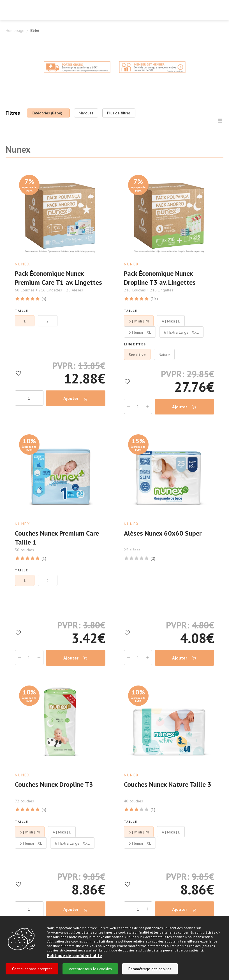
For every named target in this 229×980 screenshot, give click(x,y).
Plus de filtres (119, 113)
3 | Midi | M (139, 321)
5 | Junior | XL (140, 332)
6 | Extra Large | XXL (181, 332)
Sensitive (137, 354)
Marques (86, 113)
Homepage (15, 30)
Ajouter (76, 398)
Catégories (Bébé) (47, 113)
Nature (164, 354)
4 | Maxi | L (171, 321)
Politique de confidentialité (74, 955)
